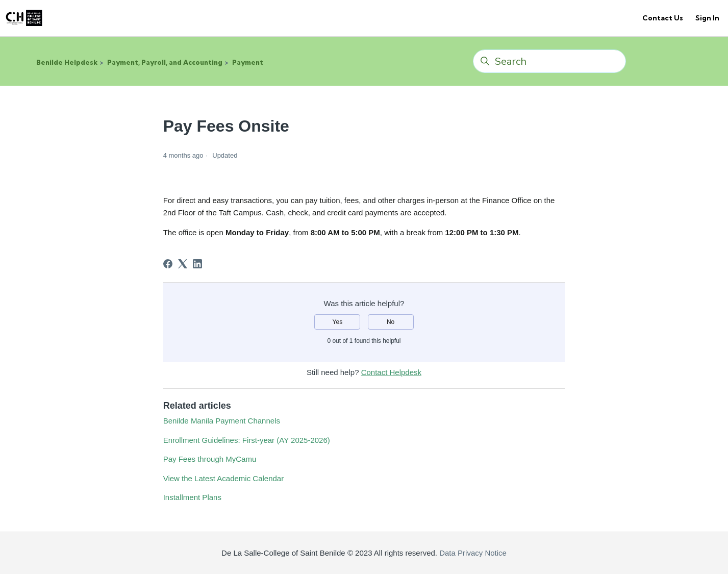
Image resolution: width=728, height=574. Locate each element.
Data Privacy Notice (472, 553)
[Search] (549, 61)
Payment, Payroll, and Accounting (165, 62)
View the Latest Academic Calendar (224, 478)
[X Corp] (183, 264)
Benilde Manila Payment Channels (222, 421)
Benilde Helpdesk (67, 62)
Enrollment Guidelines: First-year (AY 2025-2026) (247, 440)
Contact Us (663, 18)
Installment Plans (192, 497)
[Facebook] (168, 264)
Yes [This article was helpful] (338, 322)
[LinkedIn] (197, 264)
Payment (248, 62)
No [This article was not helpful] (391, 322)
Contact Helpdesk (391, 372)
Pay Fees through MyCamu (210, 459)
